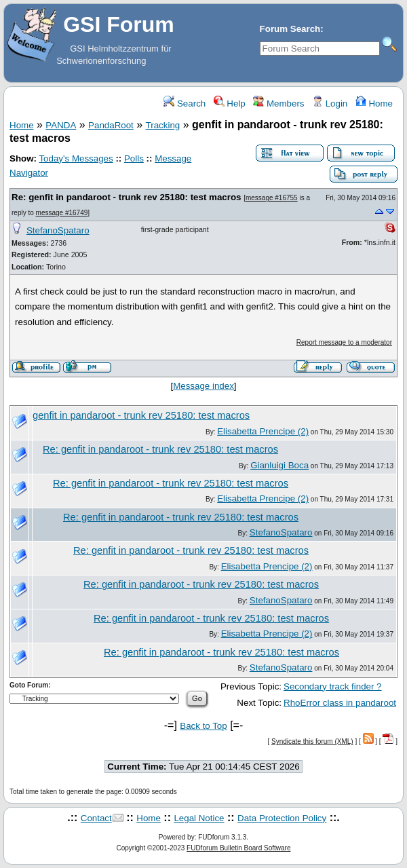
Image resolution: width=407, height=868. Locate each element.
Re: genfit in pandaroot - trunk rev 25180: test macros (126, 197)
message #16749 (62, 213)
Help (230, 103)
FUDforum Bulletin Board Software (238, 848)
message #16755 (272, 198)
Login (330, 103)
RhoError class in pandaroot (340, 703)
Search (185, 103)
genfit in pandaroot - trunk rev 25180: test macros (141, 415)
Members (278, 103)
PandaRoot (111, 125)
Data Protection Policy (282, 818)
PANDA (61, 125)
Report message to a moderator (344, 342)
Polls (134, 158)
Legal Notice (199, 818)
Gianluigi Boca (279, 465)
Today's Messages (76, 158)
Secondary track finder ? (332, 686)
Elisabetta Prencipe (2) (263, 431)
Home (374, 103)
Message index (203, 386)
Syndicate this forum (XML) (312, 741)
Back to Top (203, 726)
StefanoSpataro (58, 230)
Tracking (163, 125)
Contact (96, 818)
